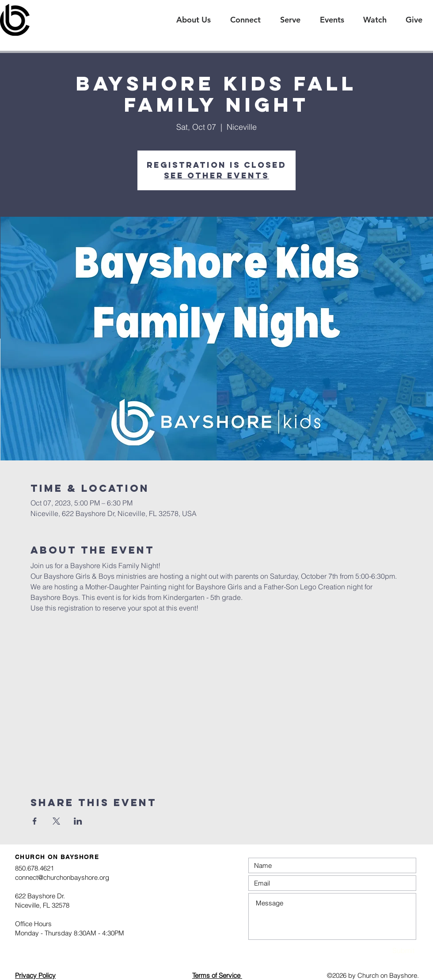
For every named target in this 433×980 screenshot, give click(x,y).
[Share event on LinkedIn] (78, 821)
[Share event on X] (56, 821)
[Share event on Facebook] (35, 821)
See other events (216, 175)
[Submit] (384, 951)
